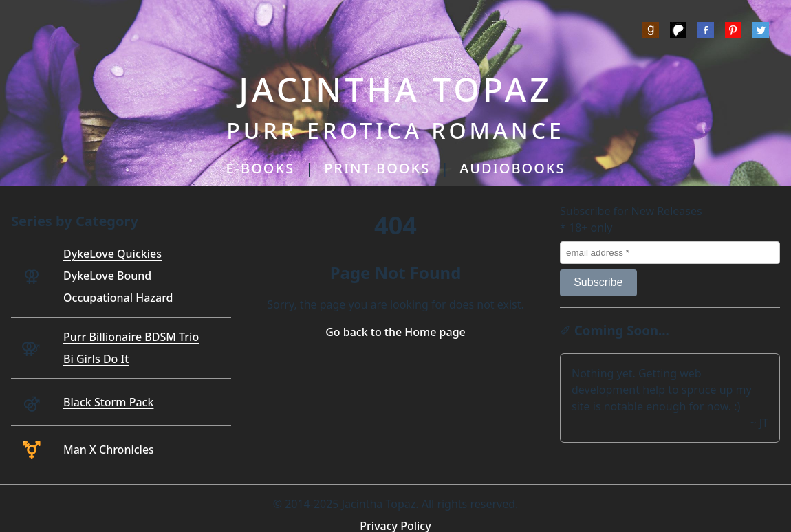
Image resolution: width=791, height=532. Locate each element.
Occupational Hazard (118, 298)
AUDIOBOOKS (512, 168)
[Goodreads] (651, 32)
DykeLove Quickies (112, 254)
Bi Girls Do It (96, 359)
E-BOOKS (261, 168)
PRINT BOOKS (377, 168)
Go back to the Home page (395, 332)
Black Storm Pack (108, 402)
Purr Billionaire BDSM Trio (131, 337)
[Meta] (706, 32)
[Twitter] (761, 32)
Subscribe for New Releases (631, 211)
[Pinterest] (733, 32)
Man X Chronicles (109, 450)
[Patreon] (678, 32)
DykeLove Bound (107, 276)
